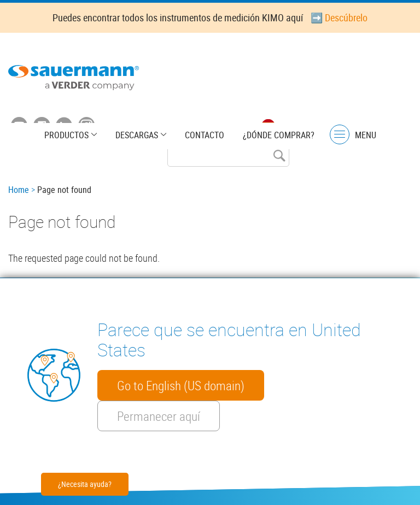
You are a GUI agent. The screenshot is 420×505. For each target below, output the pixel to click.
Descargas (137, 135)
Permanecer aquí (159, 416)
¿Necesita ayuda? (85, 484)
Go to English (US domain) (181, 385)
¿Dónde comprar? (279, 135)
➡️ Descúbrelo (339, 17)
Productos (66, 135)
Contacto (205, 135)
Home (19, 190)
